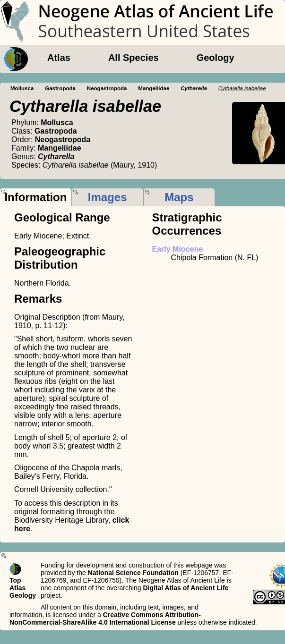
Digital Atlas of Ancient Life (186, 588)
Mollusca (22, 88)
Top (15, 580)
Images (108, 197)
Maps (179, 197)
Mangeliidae (154, 88)
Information (35, 197)
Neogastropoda (107, 88)
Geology (216, 58)
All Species (134, 58)
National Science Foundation (133, 573)
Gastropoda (60, 88)
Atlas (59, 58)
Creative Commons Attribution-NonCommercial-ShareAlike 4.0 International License (105, 619)
